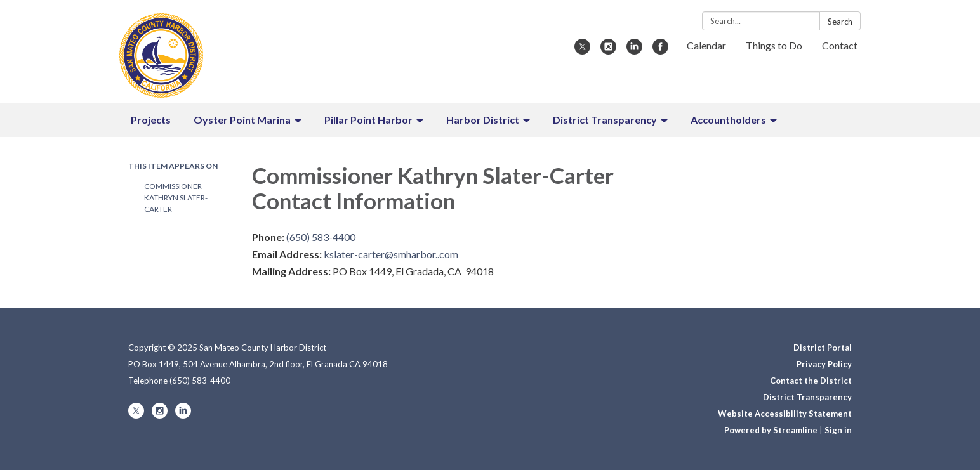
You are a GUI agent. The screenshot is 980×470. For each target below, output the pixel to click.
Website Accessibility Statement (785, 414)
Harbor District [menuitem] (483, 120)
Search (840, 22)
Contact (840, 45)
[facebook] (660, 50)
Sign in (838, 430)
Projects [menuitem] (151, 120)
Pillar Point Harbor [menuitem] (368, 120)
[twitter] (582, 50)
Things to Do (774, 45)
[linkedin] (634, 50)
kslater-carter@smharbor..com (391, 254)
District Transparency (807, 397)
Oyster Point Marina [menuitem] (242, 120)
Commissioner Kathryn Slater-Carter (176, 198)
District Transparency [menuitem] (605, 120)
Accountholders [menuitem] (728, 120)
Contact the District (811, 381)
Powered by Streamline (771, 430)
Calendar (706, 45)
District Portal (823, 348)
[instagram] (608, 50)
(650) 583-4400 (321, 237)
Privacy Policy (824, 364)
